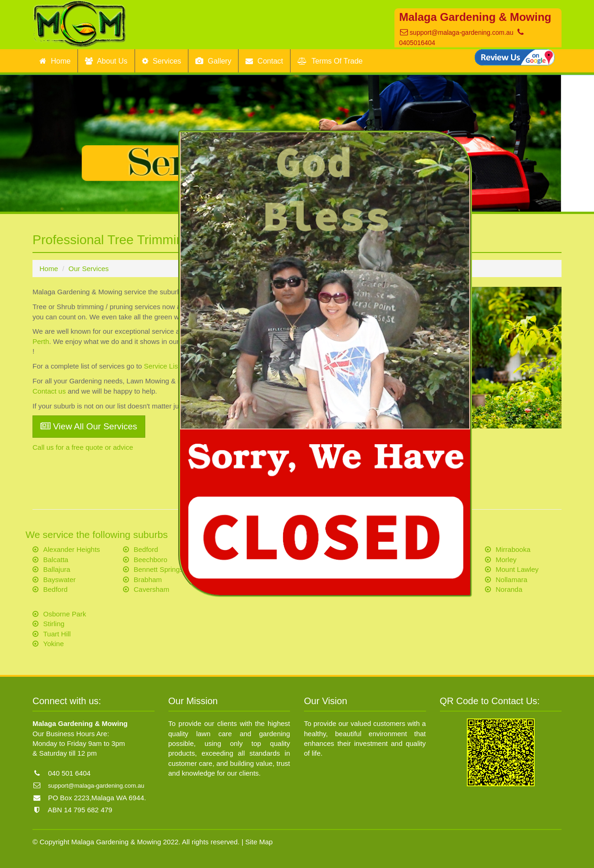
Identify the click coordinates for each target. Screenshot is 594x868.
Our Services (89, 269)
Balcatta (56, 560)
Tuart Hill (57, 634)
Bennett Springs (158, 569)
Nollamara (511, 580)
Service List (162, 366)
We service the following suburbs (97, 534)
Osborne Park (65, 614)
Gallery (213, 61)
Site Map (259, 842)
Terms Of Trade (330, 61)
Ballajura (57, 569)
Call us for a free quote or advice (83, 447)
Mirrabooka (513, 549)
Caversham (152, 589)
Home (55, 61)
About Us (106, 61)
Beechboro (151, 560)
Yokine (54, 644)
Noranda (509, 589)
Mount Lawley (517, 569)
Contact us (49, 391)
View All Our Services (89, 426)
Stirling (54, 624)
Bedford (55, 589)
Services (162, 61)
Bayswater (59, 580)
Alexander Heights (72, 549)
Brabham (148, 580)
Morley (506, 560)
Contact (264, 61)
